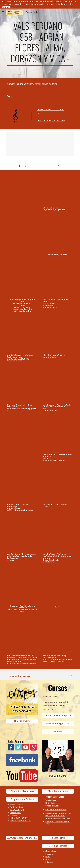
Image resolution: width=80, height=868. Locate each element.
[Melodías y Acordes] (58, 791)
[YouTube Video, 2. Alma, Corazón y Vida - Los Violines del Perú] (22, 436)
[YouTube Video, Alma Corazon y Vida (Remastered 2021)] (58, 535)
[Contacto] (58, 731)
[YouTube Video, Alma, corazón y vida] (58, 637)
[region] (40, 4)
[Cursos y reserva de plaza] (58, 716)
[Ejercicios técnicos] (58, 846)
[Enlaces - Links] (58, 838)
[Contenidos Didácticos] (22, 791)
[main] (40, 43)
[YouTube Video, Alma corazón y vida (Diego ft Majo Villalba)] (22, 637)
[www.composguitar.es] (58, 723)
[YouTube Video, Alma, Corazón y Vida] (22, 281)
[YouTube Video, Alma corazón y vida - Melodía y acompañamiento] (22, 189)
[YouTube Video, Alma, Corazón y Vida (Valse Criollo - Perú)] (58, 189)
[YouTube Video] (58, 336)
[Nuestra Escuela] (22, 721)
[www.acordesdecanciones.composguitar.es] (22, 838)
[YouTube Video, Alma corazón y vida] (22, 235)
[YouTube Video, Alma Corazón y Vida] (22, 535)
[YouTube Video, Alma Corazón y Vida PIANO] (58, 235)
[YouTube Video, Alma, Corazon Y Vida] (22, 386)
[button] (3, 12)
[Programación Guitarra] (22, 799)
